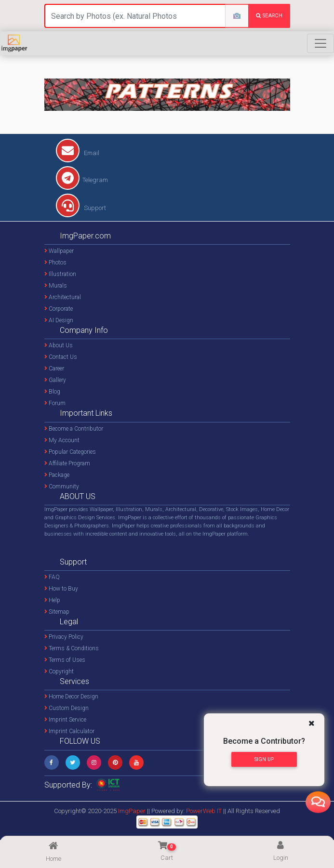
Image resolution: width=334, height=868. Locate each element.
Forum (55, 403)
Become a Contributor (74, 429)
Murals (56, 286)
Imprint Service (65, 720)
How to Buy (61, 589)
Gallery (55, 380)
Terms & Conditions (72, 648)
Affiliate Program (67, 463)
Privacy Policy (64, 637)
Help (52, 600)
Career (54, 368)
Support (81, 208)
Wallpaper (59, 251)
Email (78, 153)
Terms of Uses (65, 660)
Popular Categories (70, 452)
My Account (62, 440)
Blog (52, 392)
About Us (59, 345)
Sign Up (264, 759)
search (269, 16)
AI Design (59, 320)
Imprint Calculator (69, 731)
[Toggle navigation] (321, 43)
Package (57, 475)
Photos (55, 263)
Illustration (60, 274)
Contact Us (61, 357)
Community (62, 487)
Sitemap (57, 612)
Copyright (59, 671)
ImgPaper (132, 811)
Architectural (63, 297)
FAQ (52, 577)
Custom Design (67, 708)
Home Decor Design (71, 697)
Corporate (59, 309)
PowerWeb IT (205, 811)
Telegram (82, 180)
